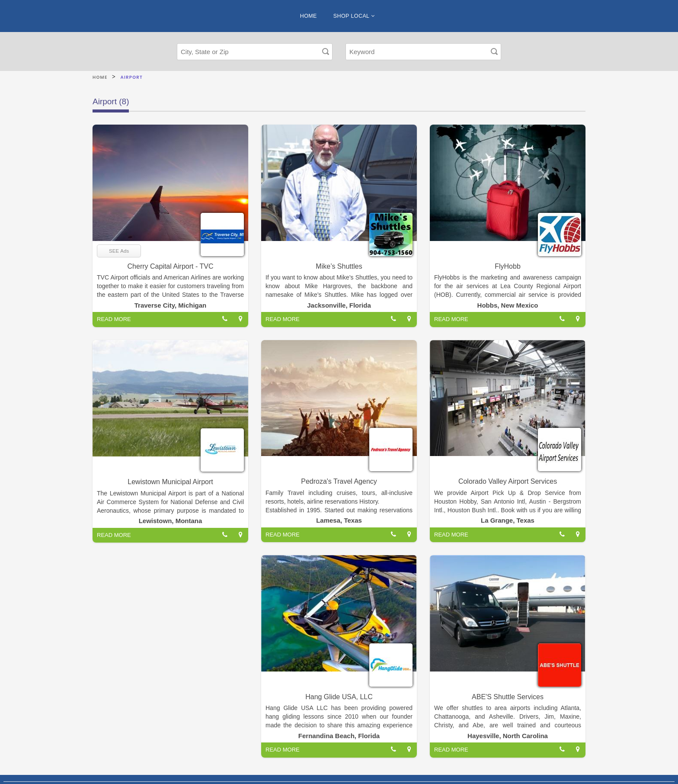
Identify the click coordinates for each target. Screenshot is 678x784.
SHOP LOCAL (354, 16)
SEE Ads (119, 251)
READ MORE (114, 319)
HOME (309, 16)
